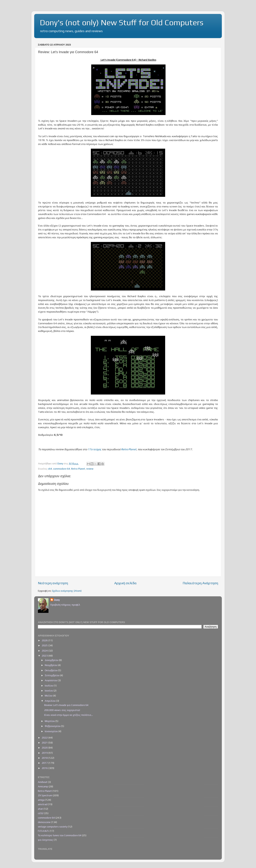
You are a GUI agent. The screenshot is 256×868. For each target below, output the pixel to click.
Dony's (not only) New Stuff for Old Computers (122, 22)
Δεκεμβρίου (52, 660)
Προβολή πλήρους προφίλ (65, 605)
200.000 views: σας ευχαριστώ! (62, 710)
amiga (41, 800)
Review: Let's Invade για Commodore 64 (66, 705)
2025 (45, 645)
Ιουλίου (49, 686)
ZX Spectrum (45, 795)
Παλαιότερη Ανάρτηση (200, 583)
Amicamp (43, 786)
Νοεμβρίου (51, 665)
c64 (50, 469)
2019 (45, 753)
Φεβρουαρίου (53, 726)
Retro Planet (129, 449)
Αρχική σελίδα (125, 583)
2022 (45, 738)
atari (40, 809)
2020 (45, 748)
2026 (45, 640)
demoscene (44, 822)
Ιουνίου (49, 691)
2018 (45, 758)
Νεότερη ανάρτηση (53, 583)
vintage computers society (53, 827)
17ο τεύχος (94, 449)
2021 (45, 743)
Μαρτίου (50, 721)
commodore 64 (62, 469)
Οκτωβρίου (51, 670)
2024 (45, 651)
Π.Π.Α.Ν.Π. (43, 831)
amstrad (43, 804)
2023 (45, 656)
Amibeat (43, 782)
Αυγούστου (51, 680)
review (90, 469)
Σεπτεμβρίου (52, 675)
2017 (45, 763)
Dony (57, 600)
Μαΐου (49, 696)
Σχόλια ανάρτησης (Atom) (67, 591)
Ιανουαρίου (52, 731)
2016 (45, 768)
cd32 (41, 813)
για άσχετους (46, 840)
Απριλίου (50, 701)
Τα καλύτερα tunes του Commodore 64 (60, 835)
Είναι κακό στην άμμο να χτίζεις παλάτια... (69, 715)
